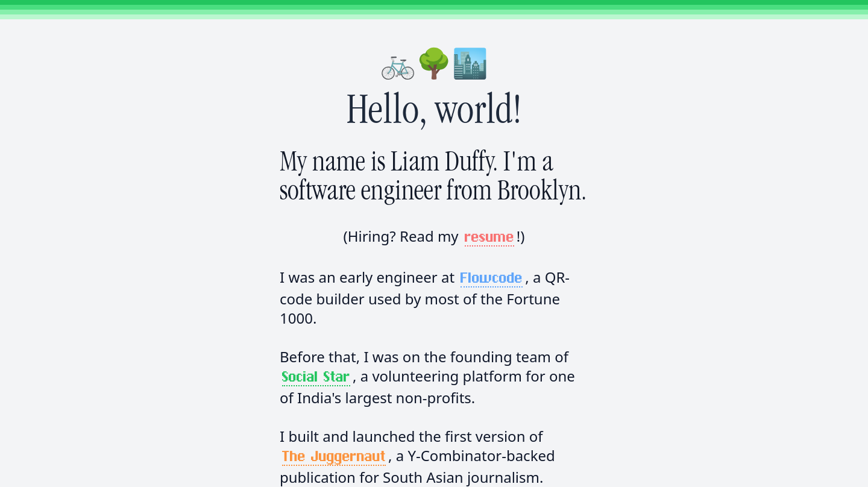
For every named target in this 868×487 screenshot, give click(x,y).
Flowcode (492, 278)
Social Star (316, 377)
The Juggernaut (334, 457)
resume (489, 237)
